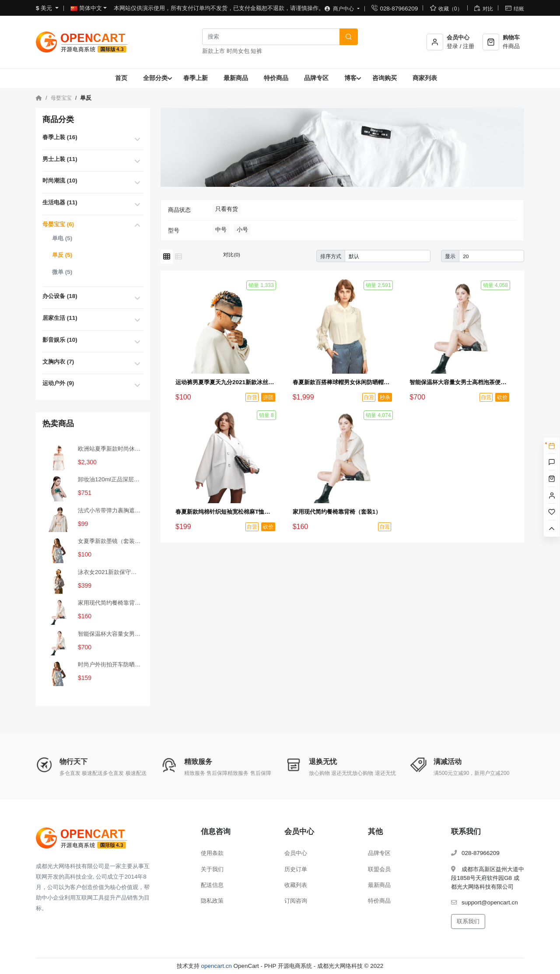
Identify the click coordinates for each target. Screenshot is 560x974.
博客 (350, 78)
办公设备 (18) (60, 296)
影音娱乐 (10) (60, 340)
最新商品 (236, 78)
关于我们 (212, 869)
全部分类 (155, 78)
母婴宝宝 (61, 98)
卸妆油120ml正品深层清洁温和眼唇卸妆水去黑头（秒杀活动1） (110, 479)
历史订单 (296, 869)
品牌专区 (316, 78)
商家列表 (425, 78)
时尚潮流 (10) (60, 180)
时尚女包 (238, 51)
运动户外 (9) (58, 383)
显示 (450, 256)
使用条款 (212, 853)
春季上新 (196, 78)
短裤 (256, 51)
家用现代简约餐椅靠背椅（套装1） (110, 603)
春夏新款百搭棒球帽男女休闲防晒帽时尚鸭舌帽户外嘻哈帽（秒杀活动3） (343, 382)
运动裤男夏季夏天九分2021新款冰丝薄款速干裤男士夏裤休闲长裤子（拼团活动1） (225, 382)
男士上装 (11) (60, 159)
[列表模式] (178, 257)
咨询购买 (385, 78)
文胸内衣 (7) (58, 362)
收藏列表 (296, 885)
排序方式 (331, 256)
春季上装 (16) (60, 137)
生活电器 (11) (60, 202)
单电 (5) (62, 238)
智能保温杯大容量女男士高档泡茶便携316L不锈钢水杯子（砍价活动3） (110, 634)
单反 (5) (62, 255)
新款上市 (213, 51)
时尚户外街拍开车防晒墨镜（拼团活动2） (110, 664)
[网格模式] (167, 257)
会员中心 (296, 853)
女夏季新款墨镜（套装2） (110, 541)
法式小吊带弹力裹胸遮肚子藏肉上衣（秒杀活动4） (110, 510)
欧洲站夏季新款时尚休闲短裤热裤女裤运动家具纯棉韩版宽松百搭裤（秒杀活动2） (110, 449)
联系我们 (468, 921)
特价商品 (276, 78)
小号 (242, 229)
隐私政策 (212, 901)
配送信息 (212, 885)
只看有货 (227, 209)
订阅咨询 (296, 901)
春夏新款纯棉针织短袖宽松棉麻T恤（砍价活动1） (225, 512)
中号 (221, 229)
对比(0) (231, 254)
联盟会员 (379, 869)
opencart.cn (217, 966)
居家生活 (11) (60, 318)
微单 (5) (62, 272)
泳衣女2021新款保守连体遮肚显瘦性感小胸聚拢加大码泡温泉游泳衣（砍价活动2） (110, 572)
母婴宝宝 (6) (58, 224)
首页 (121, 78)
